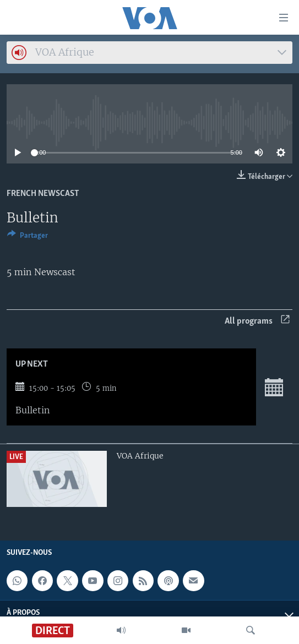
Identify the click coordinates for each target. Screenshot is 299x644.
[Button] (28, 237)
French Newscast (43, 194)
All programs (257, 321)
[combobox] (149, 53)
